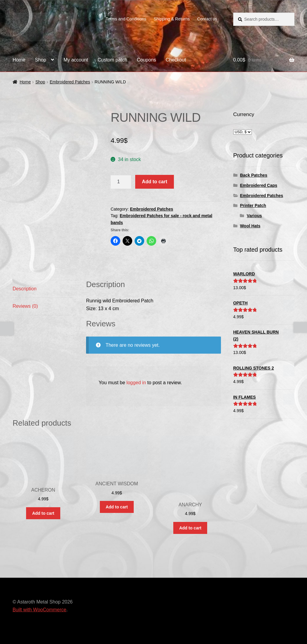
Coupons (146, 60)
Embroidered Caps (258, 185)
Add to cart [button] (43, 513)
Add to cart (154, 182)
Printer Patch (253, 205)
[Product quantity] (121, 182)
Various (254, 216)
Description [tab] (25, 289)
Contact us (207, 19)
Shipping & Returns (172, 19)
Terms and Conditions (126, 19)
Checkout (176, 60)
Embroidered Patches (70, 82)
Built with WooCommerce (39, 610)
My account (76, 60)
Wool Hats (250, 226)
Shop (41, 60)
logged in (136, 383)
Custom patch (113, 60)
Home (19, 60)
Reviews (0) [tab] (25, 306)
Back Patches (253, 175)
